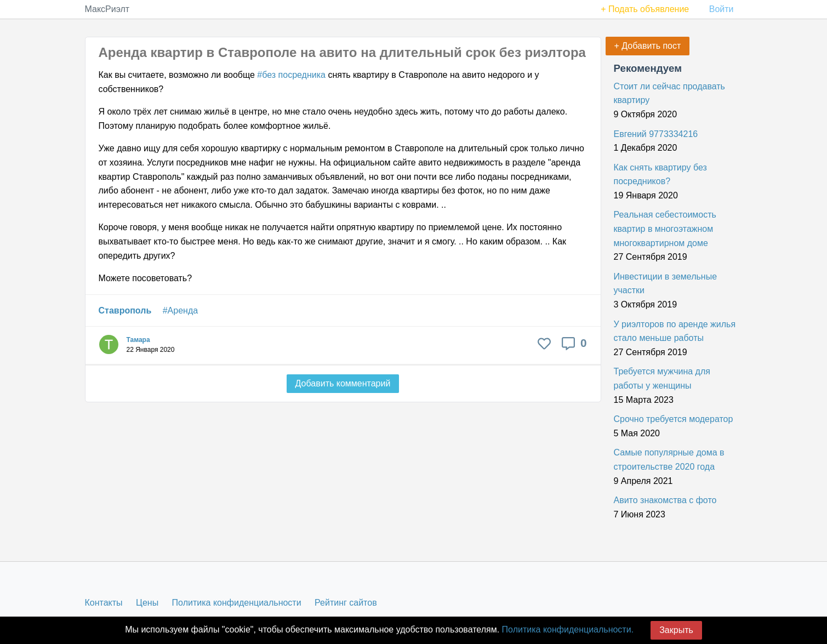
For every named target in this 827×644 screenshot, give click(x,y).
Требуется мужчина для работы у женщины (662, 378)
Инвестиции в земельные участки (666, 284)
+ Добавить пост (648, 46)
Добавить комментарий (343, 383)
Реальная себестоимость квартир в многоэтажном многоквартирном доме (665, 229)
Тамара (138, 340)
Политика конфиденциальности (237, 603)
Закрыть (676, 630)
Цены (147, 603)
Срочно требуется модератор (674, 419)
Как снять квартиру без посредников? (660, 175)
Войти (722, 9)
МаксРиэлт (107, 9)
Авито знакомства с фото (665, 500)
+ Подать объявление (645, 9)
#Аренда (180, 310)
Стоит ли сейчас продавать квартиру (669, 93)
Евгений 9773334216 (656, 134)
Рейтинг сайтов (346, 603)
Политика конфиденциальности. (568, 629)
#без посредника (291, 75)
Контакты (104, 603)
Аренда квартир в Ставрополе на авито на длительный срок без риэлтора (342, 52)
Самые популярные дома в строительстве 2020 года (669, 460)
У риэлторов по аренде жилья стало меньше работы (675, 331)
